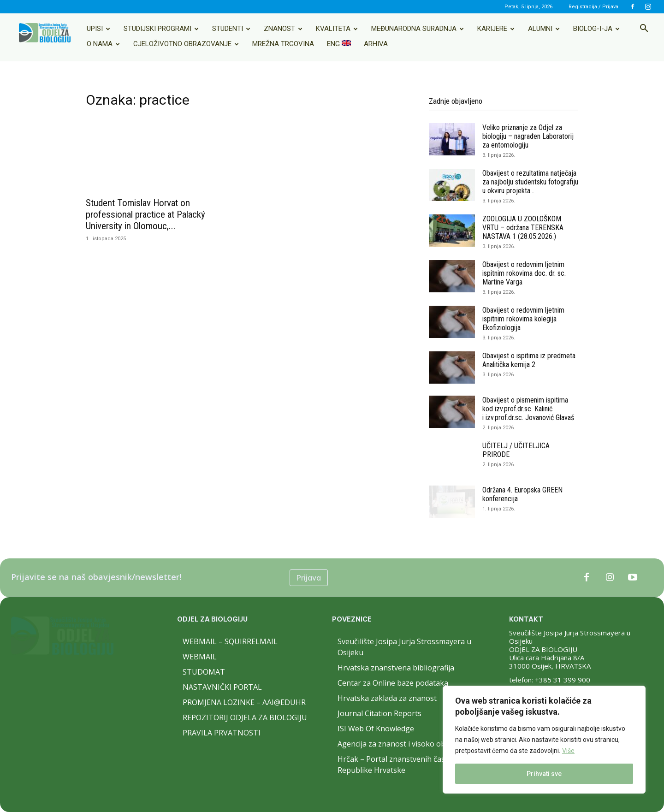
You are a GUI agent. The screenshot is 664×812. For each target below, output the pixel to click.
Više (568, 751)
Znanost (283, 29)
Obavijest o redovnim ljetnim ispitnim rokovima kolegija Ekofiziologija (523, 319)
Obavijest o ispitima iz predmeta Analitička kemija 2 (529, 360)
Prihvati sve (544, 774)
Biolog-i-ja (596, 29)
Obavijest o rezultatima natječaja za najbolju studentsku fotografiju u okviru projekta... (530, 182)
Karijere (496, 29)
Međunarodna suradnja (418, 29)
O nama (103, 44)
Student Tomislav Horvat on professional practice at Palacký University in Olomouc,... (145, 214)
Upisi (98, 29)
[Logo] (45, 33)
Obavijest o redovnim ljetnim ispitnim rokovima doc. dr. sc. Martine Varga (524, 273)
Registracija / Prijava (593, 7)
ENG (339, 44)
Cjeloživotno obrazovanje (186, 44)
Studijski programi (161, 29)
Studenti (231, 29)
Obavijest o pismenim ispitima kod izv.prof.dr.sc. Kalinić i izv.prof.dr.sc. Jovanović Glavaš (528, 409)
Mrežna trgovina (283, 44)
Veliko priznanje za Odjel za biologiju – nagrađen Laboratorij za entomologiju (528, 136)
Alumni (544, 29)
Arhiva (376, 44)
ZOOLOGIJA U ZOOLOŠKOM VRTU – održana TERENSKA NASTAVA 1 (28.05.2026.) (523, 228)
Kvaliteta (337, 29)
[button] (644, 29)
